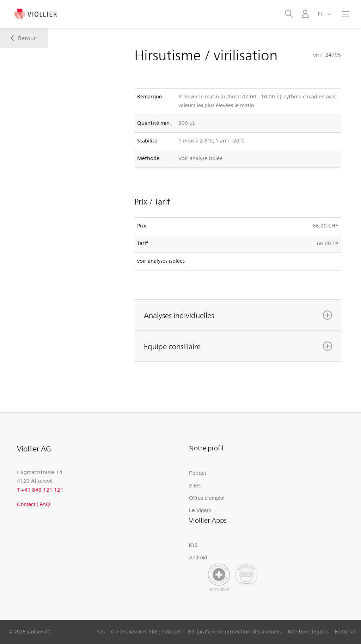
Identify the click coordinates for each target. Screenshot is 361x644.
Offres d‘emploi (207, 498)
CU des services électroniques (146, 631)
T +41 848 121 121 (40, 490)
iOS (193, 545)
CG (102, 631)
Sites (195, 485)
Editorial (345, 631)
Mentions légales (308, 631)
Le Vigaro (200, 510)
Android (198, 557)
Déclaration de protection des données (235, 631)
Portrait (197, 473)
